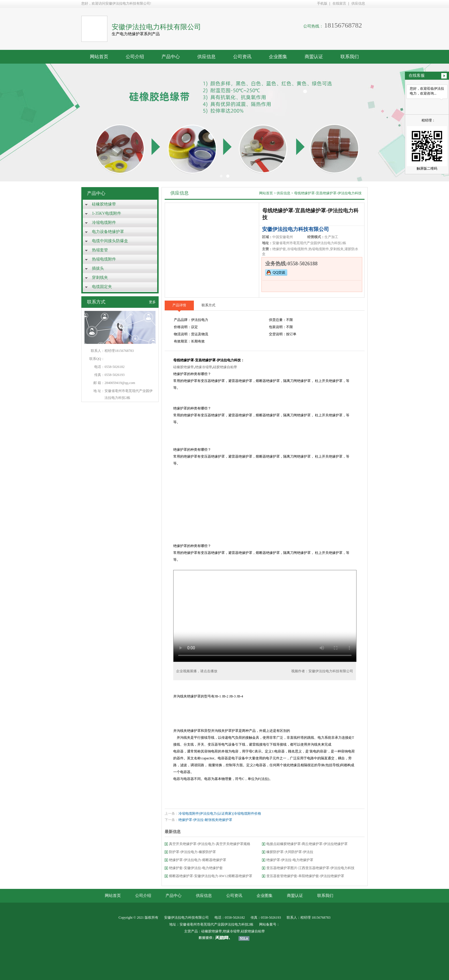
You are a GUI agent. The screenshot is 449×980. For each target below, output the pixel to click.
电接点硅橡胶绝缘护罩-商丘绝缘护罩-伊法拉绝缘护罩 (307, 844)
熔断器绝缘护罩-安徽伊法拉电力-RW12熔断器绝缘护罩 (211, 876)
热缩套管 (100, 250)
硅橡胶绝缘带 (104, 204)
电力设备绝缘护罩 (108, 232)
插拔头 (98, 268)
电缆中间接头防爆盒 (110, 241)
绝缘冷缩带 (204, 367)
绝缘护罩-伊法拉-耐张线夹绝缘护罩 (205, 820)
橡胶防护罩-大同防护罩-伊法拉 (290, 852)
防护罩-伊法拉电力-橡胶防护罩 (192, 852)
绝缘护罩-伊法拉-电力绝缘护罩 (290, 860)
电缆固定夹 (102, 287)
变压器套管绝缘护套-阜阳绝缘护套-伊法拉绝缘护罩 (305, 876)
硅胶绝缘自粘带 (225, 367)
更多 (152, 302)
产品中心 (171, 57)
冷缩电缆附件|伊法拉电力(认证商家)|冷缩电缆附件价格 (220, 814)
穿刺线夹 (100, 278)
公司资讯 (242, 57)
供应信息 (358, 3)
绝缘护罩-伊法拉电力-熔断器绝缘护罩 (198, 860)
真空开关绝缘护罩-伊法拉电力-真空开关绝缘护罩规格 (210, 844)
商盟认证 (314, 57)
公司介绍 (135, 57)
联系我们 (350, 57)
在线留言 (339, 3)
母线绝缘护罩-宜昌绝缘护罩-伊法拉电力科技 (328, 193)
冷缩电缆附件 (104, 223)
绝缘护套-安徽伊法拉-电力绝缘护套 (196, 868)
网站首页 (99, 57)
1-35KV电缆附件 (107, 213)
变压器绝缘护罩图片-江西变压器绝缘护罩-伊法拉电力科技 (310, 868)
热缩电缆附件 (104, 259)
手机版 (322, 3)
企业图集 (278, 57)
